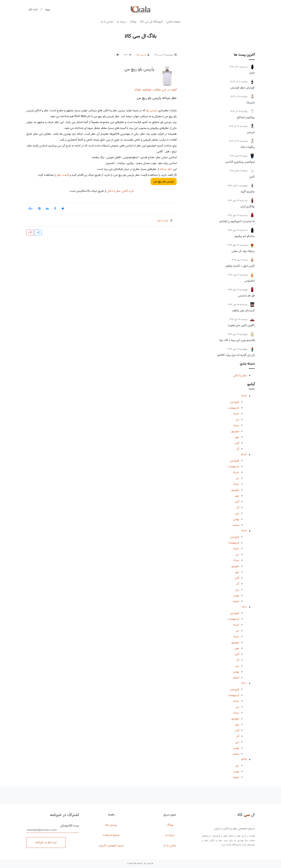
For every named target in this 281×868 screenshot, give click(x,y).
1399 (244, 760)
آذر (238, 449)
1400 (244, 683)
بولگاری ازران (248, 206)
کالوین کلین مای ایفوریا (241, 325)
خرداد (236, 414)
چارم (252, 73)
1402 (244, 531)
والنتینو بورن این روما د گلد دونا (237, 340)
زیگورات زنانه (248, 147)
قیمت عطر (63, 175)
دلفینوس (249, 281)
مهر (237, 437)
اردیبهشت (233, 408)
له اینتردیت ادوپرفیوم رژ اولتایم (237, 221)
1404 (244, 396)
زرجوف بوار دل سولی (243, 251)
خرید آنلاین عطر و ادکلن (120, 191)
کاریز (252, 177)
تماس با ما (107, 22)
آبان (237, 443)
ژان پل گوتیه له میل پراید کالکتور (236, 355)
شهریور (235, 431)
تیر (237, 420)
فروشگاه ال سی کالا (151, 22)
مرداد (236, 425)
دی (237, 513)
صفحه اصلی (173, 22)
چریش (251, 132)
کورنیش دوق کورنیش (243, 88)
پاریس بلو (152, 110)
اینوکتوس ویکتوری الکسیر (240, 162)
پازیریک (250, 102)
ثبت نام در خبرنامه (46, 842)
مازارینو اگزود (248, 192)
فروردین (235, 402)
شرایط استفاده (111, 835)
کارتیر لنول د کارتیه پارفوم (240, 266)
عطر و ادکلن (240, 376)
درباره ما (121, 22)
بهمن (236, 519)
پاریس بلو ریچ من (139, 69)
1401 (244, 607)
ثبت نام (33, 9)
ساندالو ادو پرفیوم (245, 236)
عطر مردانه (166, 169)
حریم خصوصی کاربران (111, 846)
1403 (244, 455)
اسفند (236, 525)
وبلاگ (133, 22)
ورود (47, 9)
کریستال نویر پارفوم (244, 310)
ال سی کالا (141, 55)
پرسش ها (111, 825)
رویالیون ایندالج (246, 117)
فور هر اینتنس (246, 296)
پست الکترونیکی (53, 828)
